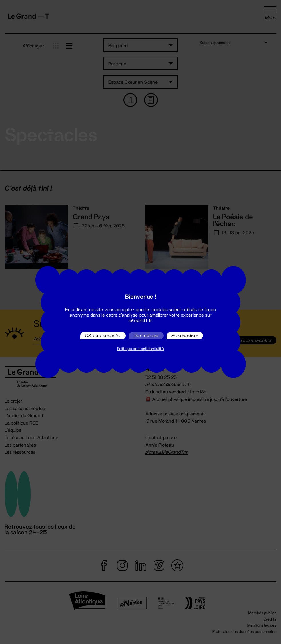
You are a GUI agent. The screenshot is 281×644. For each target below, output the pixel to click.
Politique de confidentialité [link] (140, 349)
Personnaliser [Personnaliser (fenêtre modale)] (185, 336)
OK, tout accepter (103, 336)
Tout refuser (146, 336)
